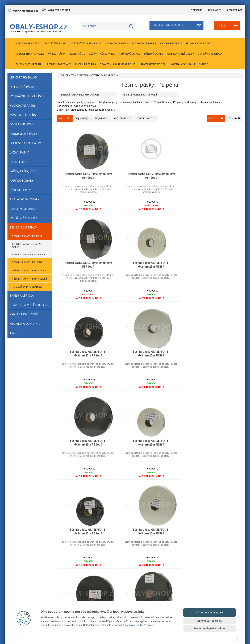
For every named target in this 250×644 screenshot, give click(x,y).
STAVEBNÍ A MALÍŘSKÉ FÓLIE (118, 64)
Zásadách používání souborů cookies (134, 625)
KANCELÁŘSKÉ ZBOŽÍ (152, 64)
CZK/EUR (198, 10)
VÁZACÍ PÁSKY (57, 54)
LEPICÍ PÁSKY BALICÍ (28, 43)
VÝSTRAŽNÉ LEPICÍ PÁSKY (86, 43)
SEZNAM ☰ (234, 118)
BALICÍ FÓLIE (77, 54)
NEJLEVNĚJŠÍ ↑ (83, 118)
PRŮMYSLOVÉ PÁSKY (198, 43)
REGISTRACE (235, 10)
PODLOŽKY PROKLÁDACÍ (27, 287)
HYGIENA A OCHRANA (182, 64)
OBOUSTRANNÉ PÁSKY (30, 54)
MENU (221, 27)
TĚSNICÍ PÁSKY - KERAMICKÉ (29, 270)
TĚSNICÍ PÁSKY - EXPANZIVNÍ (29, 279)
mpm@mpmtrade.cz (26, 10)
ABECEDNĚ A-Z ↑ (123, 118)
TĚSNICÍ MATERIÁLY (59, 64)
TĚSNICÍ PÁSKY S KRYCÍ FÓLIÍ (29, 254)
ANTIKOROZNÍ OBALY (180, 54)
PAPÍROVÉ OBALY (130, 54)
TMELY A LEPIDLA (85, 64)
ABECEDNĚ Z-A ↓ (147, 118)
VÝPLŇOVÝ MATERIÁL (30, 64)
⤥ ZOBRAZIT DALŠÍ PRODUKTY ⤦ (150, 519)
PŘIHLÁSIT (215, 10)
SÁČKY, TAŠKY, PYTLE (102, 54)
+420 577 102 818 (58, 10)
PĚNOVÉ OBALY (154, 54)
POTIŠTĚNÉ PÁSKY (56, 43)
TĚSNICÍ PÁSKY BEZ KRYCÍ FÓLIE (27, 246)
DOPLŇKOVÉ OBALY (210, 54)
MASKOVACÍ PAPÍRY (144, 43)
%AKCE (203, 64)
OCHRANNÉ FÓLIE (171, 43)
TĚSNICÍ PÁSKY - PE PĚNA (27, 236)
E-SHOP (65, 75)
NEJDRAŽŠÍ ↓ (102, 118)
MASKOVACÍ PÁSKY (117, 43)
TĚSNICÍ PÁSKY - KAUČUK (27, 262)
